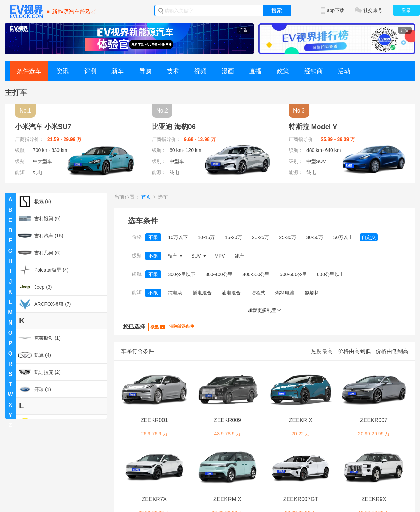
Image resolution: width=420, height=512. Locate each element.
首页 (146, 197)
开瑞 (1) (35, 389)
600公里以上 (331, 274)
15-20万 (234, 237)
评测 (90, 71)
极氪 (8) (35, 201)
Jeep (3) (35, 287)
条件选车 (29, 71)
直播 (255, 71)
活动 (344, 71)
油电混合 (231, 293)
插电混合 (202, 293)
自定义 (369, 237)
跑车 (240, 256)
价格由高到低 (354, 351)
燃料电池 (285, 293)
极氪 (155, 327)
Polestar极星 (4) (43, 270)
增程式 (258, 293)
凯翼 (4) (35, 355)
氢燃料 (312, 293)
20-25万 (261, 237)
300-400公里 (219, 274)
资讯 (63, 71)
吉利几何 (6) (39, 253)
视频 (200, 71)
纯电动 (175, 293)
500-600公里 (293, 274)
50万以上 (343, 237)
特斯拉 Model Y (313, 127)
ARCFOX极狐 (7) (44, 304)
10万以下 (178, 237)
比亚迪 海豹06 (174, 127)
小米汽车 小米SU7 (43, 127)
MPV (220, 256)
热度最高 (322, 351)
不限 (153, 237)
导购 (145, 71)
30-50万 (315, 237)
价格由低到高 (392, 351)
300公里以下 (181, 274)
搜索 (277, 10)
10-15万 (206, 237)
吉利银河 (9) (39, 219)
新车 (118, 71)
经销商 (314, 71)
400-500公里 (256, 274)
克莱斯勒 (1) (39, 338)
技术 (173, 71)
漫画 (228, 71)
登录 (406, 10)
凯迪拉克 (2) (39, 372)
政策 (283, 71)
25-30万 (288, 237)
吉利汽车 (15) (41, 236)
